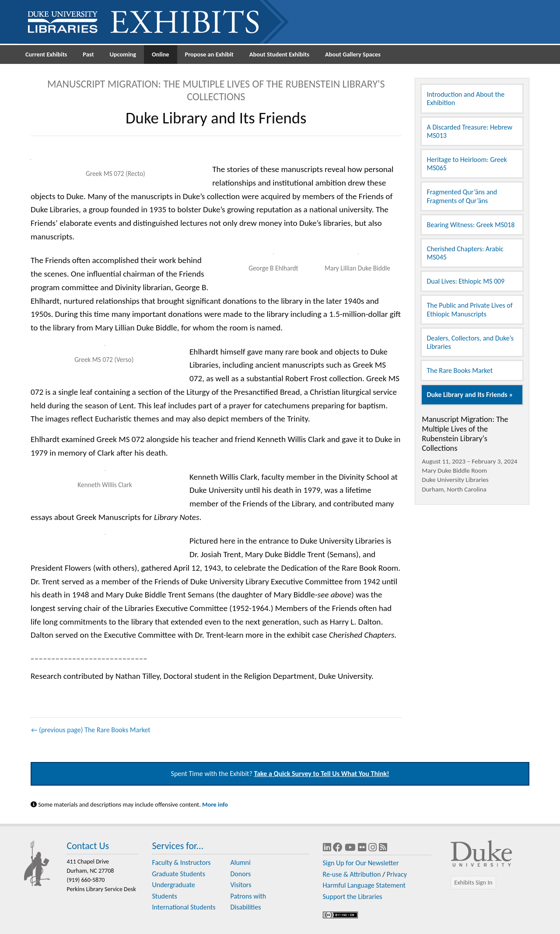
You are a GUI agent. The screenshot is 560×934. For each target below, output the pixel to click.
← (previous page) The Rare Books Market (91, 730)
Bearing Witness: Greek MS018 (471, 225)
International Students (184, 907)
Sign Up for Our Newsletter (361, 863)
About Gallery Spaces (353, 54)
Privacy (397, 874)
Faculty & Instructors (182, 862)
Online (161, 54)
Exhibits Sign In (473, 882)
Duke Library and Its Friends (467, 395)
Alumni (241, 862)
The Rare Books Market (460, 370)
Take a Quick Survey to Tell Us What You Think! (322, 774)
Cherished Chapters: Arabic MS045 (465, 253)
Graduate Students (179, 874)
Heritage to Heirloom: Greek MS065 (467, 164)
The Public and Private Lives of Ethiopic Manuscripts (470, 309)
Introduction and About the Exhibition (466, 98)
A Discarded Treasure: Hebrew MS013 (470, 131)
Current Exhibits (46, 54)
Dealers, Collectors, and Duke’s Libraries (470, 342)
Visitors (241, 885)
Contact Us (88, 846)
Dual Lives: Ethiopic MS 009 (466, 281)
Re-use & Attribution (352, 874)
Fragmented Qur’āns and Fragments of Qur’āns (462, 196)
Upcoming (123, 54)
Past (88, 54)
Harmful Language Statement (364, 885)
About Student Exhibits (279, 54)
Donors (241, 874)
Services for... (178, 846)
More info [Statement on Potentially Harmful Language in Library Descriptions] (215, 804)
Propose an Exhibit (209, 54)
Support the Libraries (353, 897)
